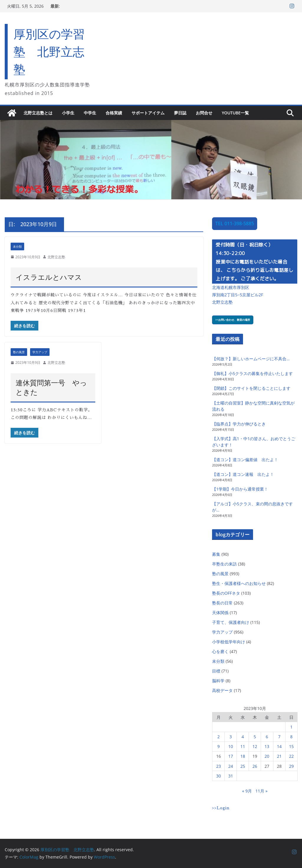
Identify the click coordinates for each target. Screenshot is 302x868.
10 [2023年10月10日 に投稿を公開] (231, 746)
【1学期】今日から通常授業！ (240, 489)
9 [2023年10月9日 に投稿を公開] (219, 746)
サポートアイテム (148, 113)
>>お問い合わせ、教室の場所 (233, 320)
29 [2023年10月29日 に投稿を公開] (291, 766)
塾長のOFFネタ (226, 593)
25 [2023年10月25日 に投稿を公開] (243, 766)
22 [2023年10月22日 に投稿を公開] (291, 756)
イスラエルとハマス (49, 277)
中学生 (90, 113)
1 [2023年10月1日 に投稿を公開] (291, 727)
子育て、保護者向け (231, 622)
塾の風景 (19, 352)
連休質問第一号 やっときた (51, 387)
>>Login (221, 808)
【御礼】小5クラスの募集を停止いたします (252, 373)
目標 (216, 671)
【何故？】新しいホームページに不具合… (251, 359)
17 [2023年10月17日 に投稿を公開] (231, 756)
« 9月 (247, 791)
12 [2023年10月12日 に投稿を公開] (255, 746)
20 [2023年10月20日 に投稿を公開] (267, 756)
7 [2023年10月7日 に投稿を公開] (279, 737)
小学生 (68, 113)
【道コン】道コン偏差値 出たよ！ (245, 460)
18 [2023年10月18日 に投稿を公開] (243, 756)
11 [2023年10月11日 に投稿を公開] (243, 746)
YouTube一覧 (235, 113)
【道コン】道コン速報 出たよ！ (243, 474)
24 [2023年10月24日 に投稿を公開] (231, 766)
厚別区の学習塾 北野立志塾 (49, 51)
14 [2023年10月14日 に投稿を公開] (279, 746)
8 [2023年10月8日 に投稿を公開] (291, 737)
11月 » (261, 791)
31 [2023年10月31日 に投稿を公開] (231, 776)
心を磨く (220, 651)
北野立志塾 (56, 257)
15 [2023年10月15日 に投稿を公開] (291, 746)
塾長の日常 (222, 603)
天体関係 (220, 613)
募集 (216, 554)
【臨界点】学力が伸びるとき (239, 424)
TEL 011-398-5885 (235, 223)
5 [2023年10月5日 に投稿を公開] (255, 737)
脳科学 (218, 681)
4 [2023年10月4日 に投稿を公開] (243, 737)
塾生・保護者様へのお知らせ (239, 583)
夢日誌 (180, 113)
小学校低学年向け (229, 642)
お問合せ (204, 113)
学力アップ (40, 352)
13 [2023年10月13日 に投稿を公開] (267, 746)
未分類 (17, 246)
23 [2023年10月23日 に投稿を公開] (219, 766)
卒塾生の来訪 (224, 564)
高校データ (222, 690)
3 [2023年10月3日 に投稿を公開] (231, 737)
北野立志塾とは (38, 113)
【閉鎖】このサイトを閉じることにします (251, 388)
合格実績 (114, 113)
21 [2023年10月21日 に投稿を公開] (279, 756)
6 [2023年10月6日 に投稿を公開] (267, 737)
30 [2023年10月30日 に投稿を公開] (219, 776)
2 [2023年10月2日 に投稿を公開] (219, 737)
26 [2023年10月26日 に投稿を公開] (255, 766)
